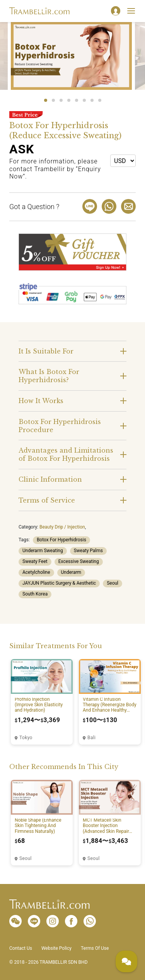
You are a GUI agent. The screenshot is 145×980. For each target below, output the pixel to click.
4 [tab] (69, 100)
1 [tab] (46, 100)
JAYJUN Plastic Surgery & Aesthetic (59, 583)
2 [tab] (53, 100)
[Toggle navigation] (131, 11)
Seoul (113, 583)
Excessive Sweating (79, 561)
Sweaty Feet (35, 561)
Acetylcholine (36, 572)
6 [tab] (84, 100)
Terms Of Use (95, 948)
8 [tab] (100, 100)
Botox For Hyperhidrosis (61, 540)
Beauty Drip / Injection (62, 527)
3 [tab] (61, 100)
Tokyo (26, 738)
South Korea (35, 594)
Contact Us (21, 948)
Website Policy (56, 948)
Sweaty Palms (88, 551)
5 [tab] (77, 100)
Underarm (71, 572)
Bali (91, 738)
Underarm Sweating (43, 551)
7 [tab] (92, 100)
